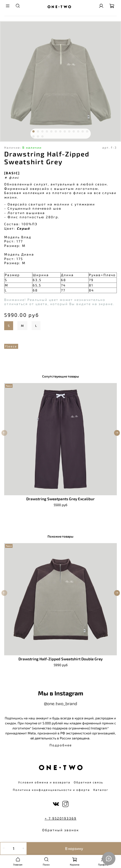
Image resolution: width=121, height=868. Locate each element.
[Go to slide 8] (65, 131)
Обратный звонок (60, 830)
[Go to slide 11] (78, 131)
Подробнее (61, 745)
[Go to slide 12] (82, 131)
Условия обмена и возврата (44, 782)
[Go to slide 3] (42, 131)
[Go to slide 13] (87, 131)
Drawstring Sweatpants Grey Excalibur (60, 499)
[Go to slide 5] (51, 131)
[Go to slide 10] (73, 131)
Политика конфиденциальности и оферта (51, 790)
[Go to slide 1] (33, 131)
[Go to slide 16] (42, 136)
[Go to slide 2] (38, 131)
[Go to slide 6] (56, 131)
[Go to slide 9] (69, 131)
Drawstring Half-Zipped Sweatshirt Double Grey (60, 659)
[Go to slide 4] (47, 131)
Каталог (101, 790)
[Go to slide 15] (38, 136)
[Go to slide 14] (33, 136)
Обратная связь (88, 782)
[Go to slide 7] (60, 131)
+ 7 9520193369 (61, 818)
